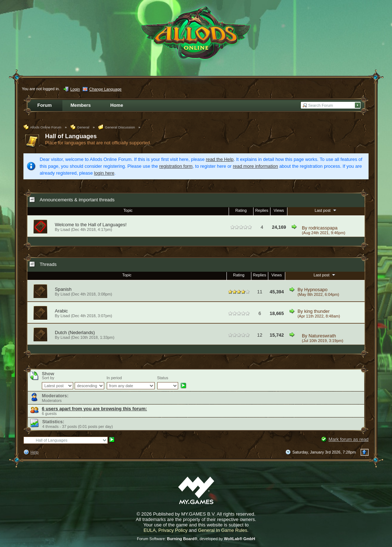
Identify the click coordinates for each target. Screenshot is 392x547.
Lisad (65, 294)
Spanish (63, 289)
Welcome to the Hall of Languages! (91, 225)
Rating (241, 210)
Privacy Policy (173, 530)
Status (163, 378)
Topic (128, 210)
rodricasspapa (323, 228)
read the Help (220, 159)
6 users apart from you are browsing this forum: (94, 409)
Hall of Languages (71, 136)
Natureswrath (322, 336)
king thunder (317, 311)
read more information (256, 166)
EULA (150, 530)
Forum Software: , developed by (196, 539)
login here (104, 173)
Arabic (61, 311)
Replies (262, 210)
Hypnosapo (316, 290)
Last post (326, 210)
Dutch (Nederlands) (75, 332)
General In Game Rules (223, 530)
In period (114, 378)
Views (279, 210)
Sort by (48, 378)
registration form (176, 166)
